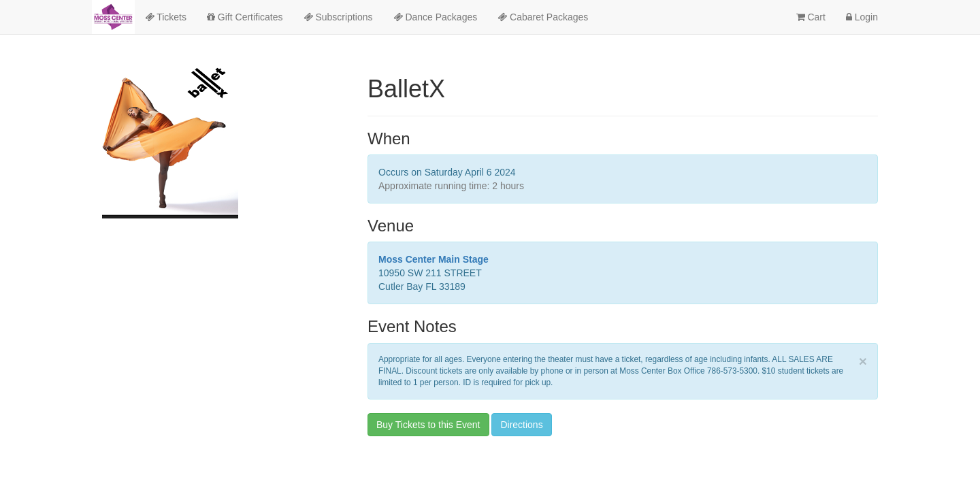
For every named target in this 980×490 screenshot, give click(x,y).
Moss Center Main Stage (434, 259)
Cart (811, 17)
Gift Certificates (245, 17)
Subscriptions (338, 17)
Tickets (166, 17)
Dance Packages (436, 17)
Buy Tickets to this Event (428, 425)
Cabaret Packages (543, 17)
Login (862, 17)
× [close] (863, 361)
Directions (521, 425)
